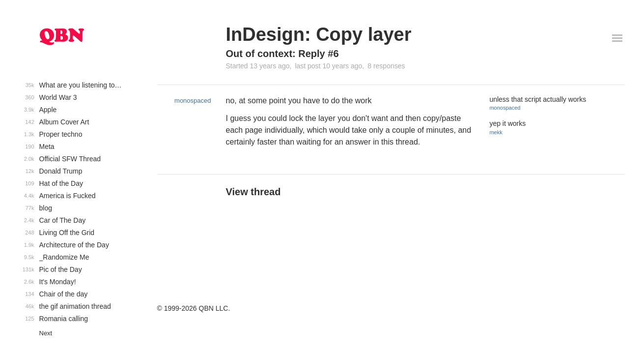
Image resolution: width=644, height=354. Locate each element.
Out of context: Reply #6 (282, 54)
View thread (253, 192)
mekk (496, 132)
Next (46, 333)
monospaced (193, 101)
